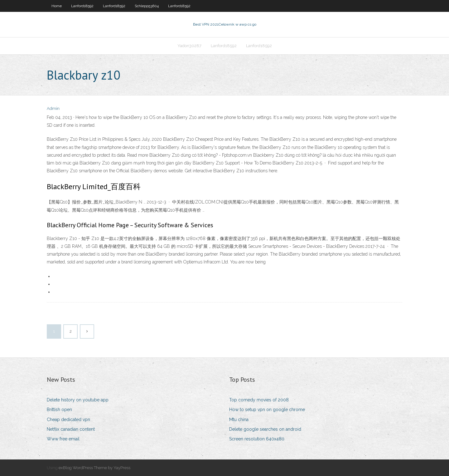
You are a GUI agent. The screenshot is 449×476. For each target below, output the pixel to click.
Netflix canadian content (71, 429)
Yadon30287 (189, 46)
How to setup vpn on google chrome (267, 410)
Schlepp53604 (147, 6)
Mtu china (239, 420)
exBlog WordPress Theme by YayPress (94, 468)
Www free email (63, 439)
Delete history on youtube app (78, 400)
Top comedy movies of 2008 (259, 400)
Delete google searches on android (265, 429)
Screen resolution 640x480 (257, 439)
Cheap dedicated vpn (68, 420)
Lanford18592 (82, 6)
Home (57, 6)
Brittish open (59, 410)
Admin (53, 108)
